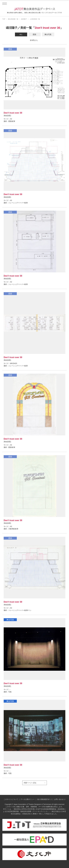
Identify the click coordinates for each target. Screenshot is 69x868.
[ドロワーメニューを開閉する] (5, 4)
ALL (21, 34)
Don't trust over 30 (47, 28)
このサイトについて (11, 799)
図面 (34, 34)
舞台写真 (48, 34)
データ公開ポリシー (28, 799)
